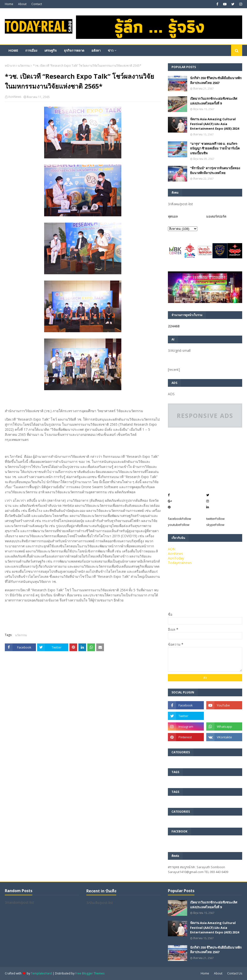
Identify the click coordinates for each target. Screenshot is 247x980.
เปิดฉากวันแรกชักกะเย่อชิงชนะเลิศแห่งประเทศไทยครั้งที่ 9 (214, 101)
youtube (179, 525)
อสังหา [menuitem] (96, 50)
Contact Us (235, 973)
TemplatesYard (41, 973)
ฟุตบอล (173, 216)
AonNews (15, 97)
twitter (215, 519)
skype (215, 525)
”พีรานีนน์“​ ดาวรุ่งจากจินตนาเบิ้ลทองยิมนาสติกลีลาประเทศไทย (215, 170)
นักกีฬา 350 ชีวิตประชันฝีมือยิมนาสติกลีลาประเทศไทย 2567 (216, 80)
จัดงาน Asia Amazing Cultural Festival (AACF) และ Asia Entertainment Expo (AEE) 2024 (215, 124)
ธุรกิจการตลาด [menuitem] (74, 50)
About (22, 4)
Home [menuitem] (13, 50)
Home (9, 4)
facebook (179, 519)
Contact (37, 4)
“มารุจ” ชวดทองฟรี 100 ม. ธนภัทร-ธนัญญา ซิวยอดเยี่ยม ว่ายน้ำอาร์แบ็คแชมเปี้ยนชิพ (215, 148)
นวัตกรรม (24, 66)
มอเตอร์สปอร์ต (216, 216)
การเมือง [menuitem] (31, 50)
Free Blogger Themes (90, 973)
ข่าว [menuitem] (111, 50)
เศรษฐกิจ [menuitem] (51, 50)
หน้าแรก (10, 66)
